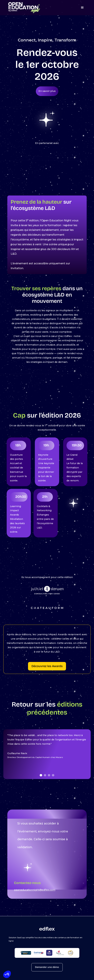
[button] (7, 974)
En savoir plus (47, 91)
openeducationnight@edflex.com (35, 890)
